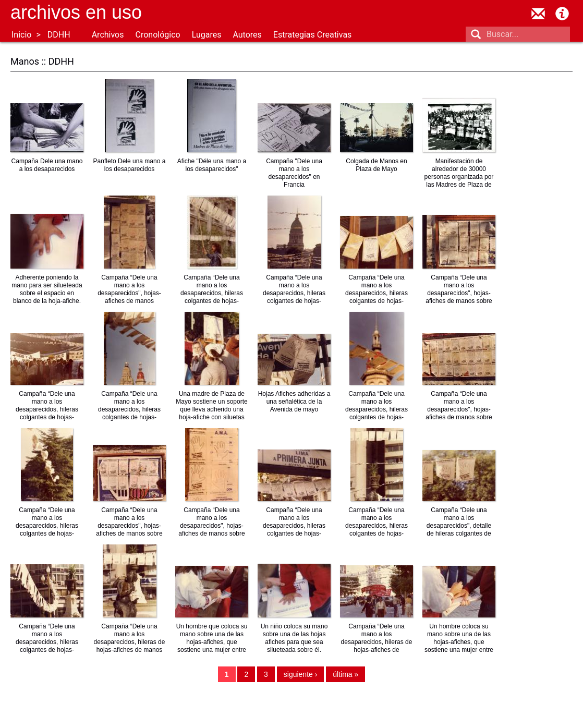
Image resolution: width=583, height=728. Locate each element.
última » (345, 674)
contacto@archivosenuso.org (538, 14)
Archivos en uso (76, 12)
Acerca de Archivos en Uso (562, 14)
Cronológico (157, 35)
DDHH (59, 35)
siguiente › (301, 674)
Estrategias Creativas (313, 35)
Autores (247, 35)
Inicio (21, 35)
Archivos (108, 35)
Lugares (207, 35)
